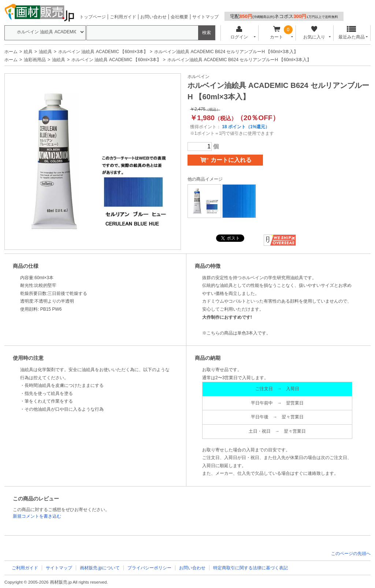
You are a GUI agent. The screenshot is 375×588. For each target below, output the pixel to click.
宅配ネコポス (284, 16)
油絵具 (45, 52)
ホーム (11, 52)
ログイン (239, 33)
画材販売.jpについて (100, 568)
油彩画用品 (35, 60)
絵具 (28, 52)
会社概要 (179, 17)
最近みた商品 (352, 33)
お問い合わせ (153, 17)
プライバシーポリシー (149, 568)
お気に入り (314, 33)
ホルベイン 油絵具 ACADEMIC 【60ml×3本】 (103, 52)
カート (277, 33)
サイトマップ (205, 17)
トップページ (93, 17)
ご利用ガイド (123, 17)
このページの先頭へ (351, 554)
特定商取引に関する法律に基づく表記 (250, 568)
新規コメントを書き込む (37, 516)
